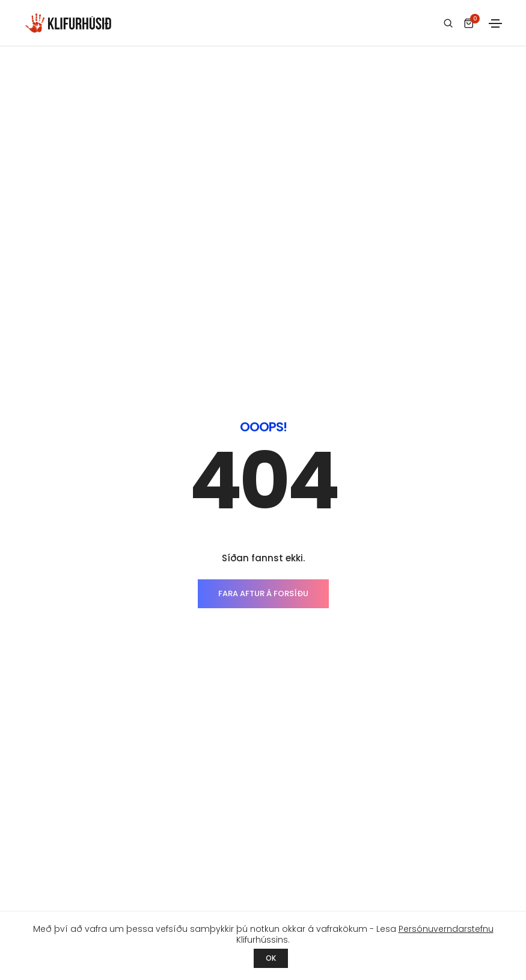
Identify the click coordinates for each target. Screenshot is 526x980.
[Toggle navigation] (495, 23)
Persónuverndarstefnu (446, 929)
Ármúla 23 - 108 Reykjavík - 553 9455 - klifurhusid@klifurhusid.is (261, 894)
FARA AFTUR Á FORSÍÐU (263, 320)
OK (271, 958)
